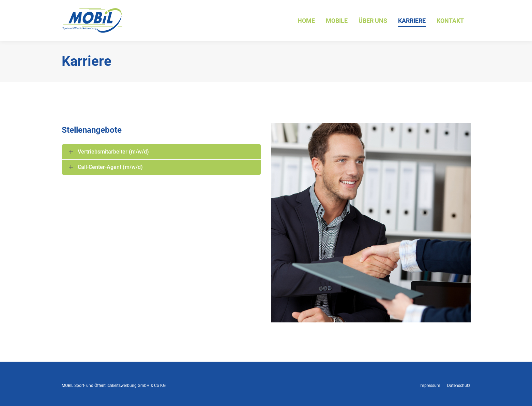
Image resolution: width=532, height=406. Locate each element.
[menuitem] (306, 20)
